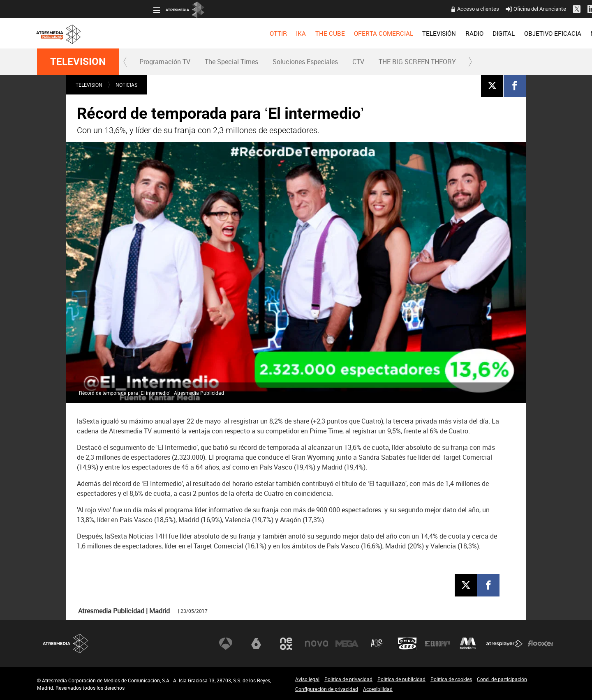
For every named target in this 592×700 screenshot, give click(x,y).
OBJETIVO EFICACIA (436, 33)
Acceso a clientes (362, 9)
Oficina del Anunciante (420, 9)
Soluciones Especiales (305, 62)
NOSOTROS (490, 33)
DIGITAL (388, 33)
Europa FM (437, 643)
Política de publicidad (401, 679)
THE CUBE (214, 33)
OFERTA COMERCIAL (268, 33)
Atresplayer (504, 643)
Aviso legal (307, 679)
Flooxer (541, 643)
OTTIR (162, 33)
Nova (317, 643)
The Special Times (231, 62)
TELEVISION (78, 62)
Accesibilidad (378, 689)
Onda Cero (407, 643)
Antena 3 (226, 643)
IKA (185, 33)
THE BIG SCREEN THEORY (417, 62)
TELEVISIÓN (323, 33)
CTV (358, 62)
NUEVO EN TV (535, 33)
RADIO (358, 33)
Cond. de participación (502, 679)
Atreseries (377, 643)
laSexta (256, 643)
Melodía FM (468, 643)
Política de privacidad (348, 679)
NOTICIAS (126, 85)
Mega (347, 643)
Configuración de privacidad (327, 689)
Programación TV (165, 62)
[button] (125, 62)
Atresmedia (66, 644)
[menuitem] (162, 33)
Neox (286, 643)
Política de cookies (451, 679)
